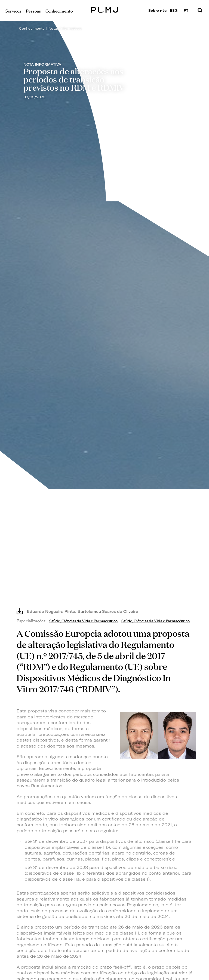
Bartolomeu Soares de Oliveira (108, 611)
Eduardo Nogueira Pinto (51, 611)
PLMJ (105, 9)
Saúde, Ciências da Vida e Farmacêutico (83, 620)
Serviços (13, 10)
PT (188, 10)
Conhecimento (32, 28)
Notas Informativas (65, 28)
